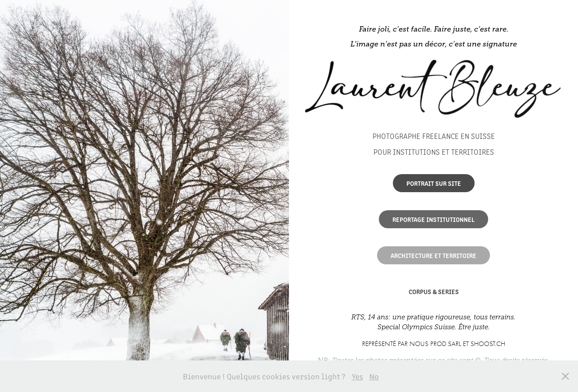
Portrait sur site (434, 183)
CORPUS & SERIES (434, 291)
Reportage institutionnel (433, 219)
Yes (357, 376)
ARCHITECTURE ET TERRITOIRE (433, 255)
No (374, 376)
